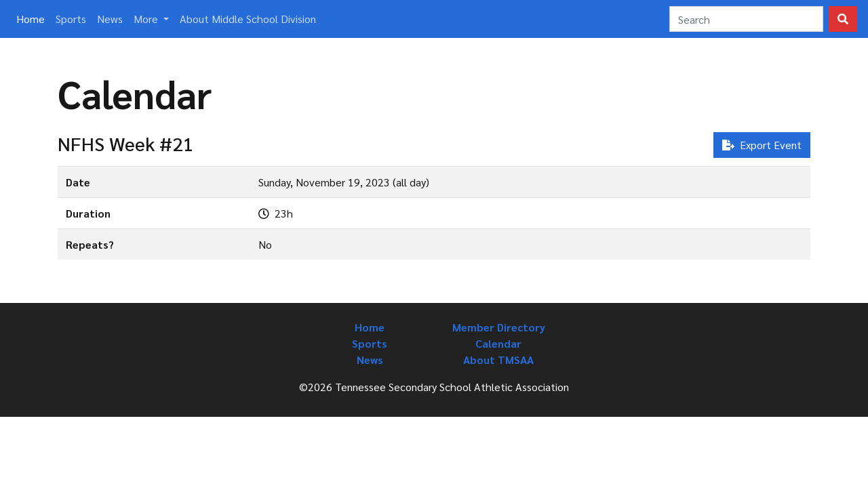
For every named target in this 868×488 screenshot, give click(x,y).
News (110, 19)
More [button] (147, 19)
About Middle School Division (248, 19)
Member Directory (499, 327)
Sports (71, 19)
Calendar (498, 343)
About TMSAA (498, 360)
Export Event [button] (762, 145)
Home (33, 18)
